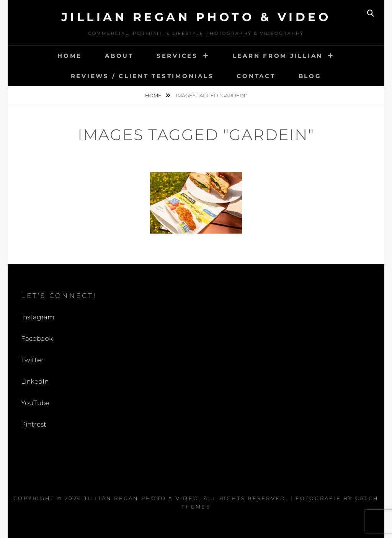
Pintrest (34, 424)
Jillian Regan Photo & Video (196, 17)
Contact (256, 76)
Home (70, 56)
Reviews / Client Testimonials (142, 76)
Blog (310, 76)
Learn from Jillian (278, 56)
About (119, 56)
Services (177, 56)
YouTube (35, 403)
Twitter (32, 360)
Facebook (37, 338)
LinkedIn (35, 381)
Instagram (38, 317)
